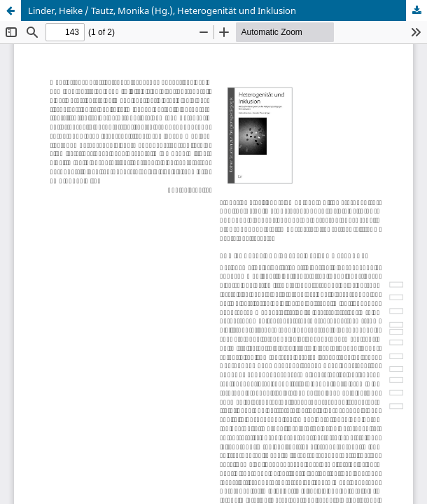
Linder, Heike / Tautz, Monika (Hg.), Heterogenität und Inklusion (162, 10)
